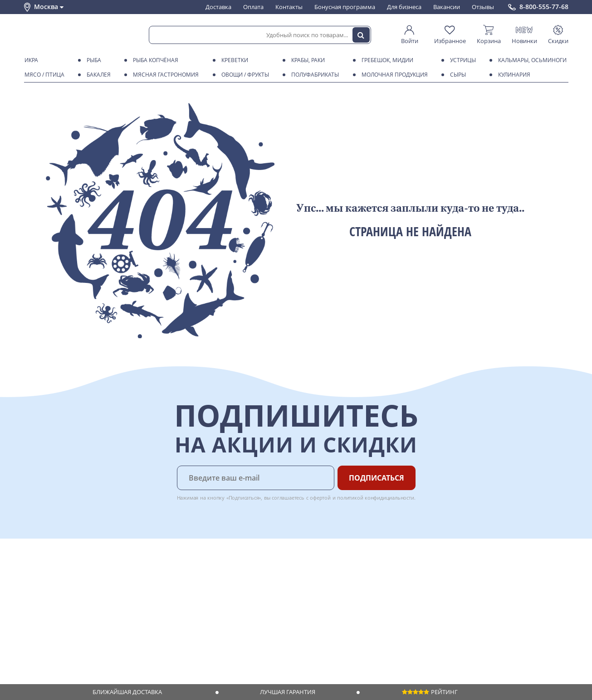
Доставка (218, 7)
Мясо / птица (43, 75)
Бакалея (97, 75)
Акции (33, 616)
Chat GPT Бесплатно (422, 578)
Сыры (456, 75)
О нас (32, 581)
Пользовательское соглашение (68, 624)
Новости (36, 607)
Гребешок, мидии (386, 60)
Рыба (92, 60)
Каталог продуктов (51, 572)
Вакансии (447, 7)
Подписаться (377, 478)
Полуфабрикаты (313, 75)
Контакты (289, 7)
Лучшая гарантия (288, 692)
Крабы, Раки (306, 60)
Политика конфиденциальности (69, 633)
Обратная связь (46, 598)
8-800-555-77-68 (544, 7)
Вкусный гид (156, 616)
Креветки (233, 60)
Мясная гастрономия (164, 75)
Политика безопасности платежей (72, 651)
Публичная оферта (51, 642)
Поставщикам (237, 572)
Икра (30, 60)
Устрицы (461, 60)
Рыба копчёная (154, 60)
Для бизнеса (404, 7)
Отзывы (483, 7)
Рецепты (151, 607)
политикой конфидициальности (376, 498)
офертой (320, 498)
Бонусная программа (345, 7)
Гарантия (152, 598)
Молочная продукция (393, 75)
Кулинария (513, 75)
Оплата (253, 7)
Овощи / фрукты (244, 75)
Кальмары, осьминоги (531, 60)
